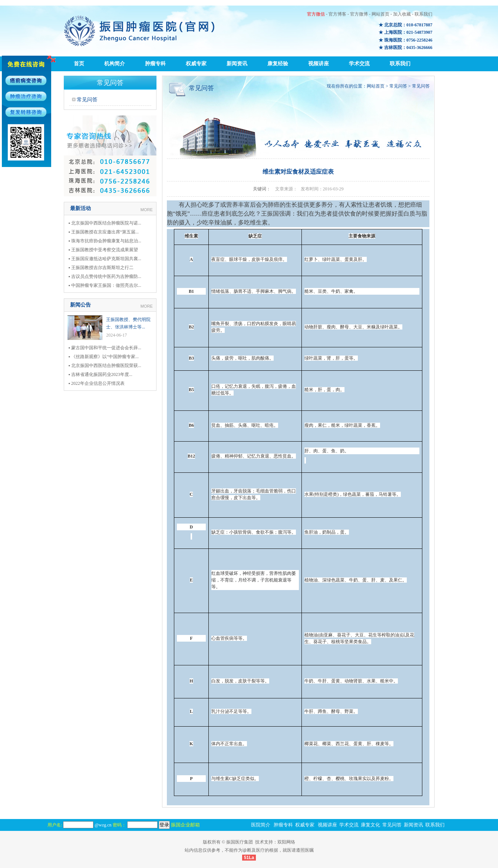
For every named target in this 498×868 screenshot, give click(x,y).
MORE (147, 210)
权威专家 (196, 64)
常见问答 (87, 100)
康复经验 (278, 64)
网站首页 (380, 14)
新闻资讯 (237, 64)
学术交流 (359, 64)
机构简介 (115, 64)
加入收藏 (402, 14)
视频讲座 (319, 64)
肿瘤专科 (155, 64)
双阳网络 (286, 842)
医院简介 (261, 825)
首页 (79, 64)
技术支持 (264, 842)
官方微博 (359, 14)
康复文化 (370, 825)
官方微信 (316, 14)
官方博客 (337, 14)
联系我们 (423, 14)
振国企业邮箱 (185, 825)
